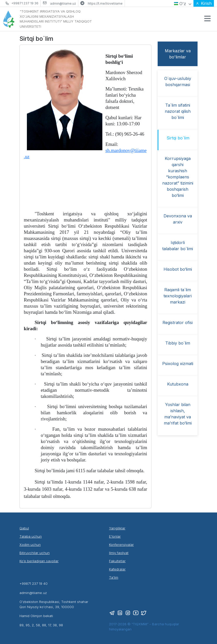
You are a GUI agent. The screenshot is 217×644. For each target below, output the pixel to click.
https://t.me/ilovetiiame (105, 3)
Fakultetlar (117, 561)
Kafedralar (117, 569)
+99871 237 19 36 (25, 3)
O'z (183, 4)
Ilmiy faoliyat (119, 553)
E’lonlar (115, 536)
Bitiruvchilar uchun (35, 553)
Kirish (204, 3)
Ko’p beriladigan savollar (39, 561)
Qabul (24, 528)
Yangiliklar (117, 528)
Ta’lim (114, 577)
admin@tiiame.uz (63, 3)
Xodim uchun (30, 545)
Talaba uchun (31, 536)
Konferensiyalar (121, 545)
